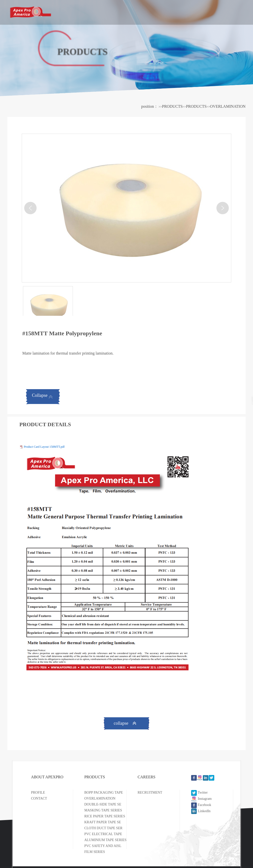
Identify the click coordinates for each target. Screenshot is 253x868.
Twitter (199, 793)
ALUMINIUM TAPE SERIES (105, 840)
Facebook (201, 805)
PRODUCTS (158, 11)
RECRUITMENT (150, 793)
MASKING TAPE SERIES (103, 810)
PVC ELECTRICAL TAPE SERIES (109, 834)
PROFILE (38, 793)
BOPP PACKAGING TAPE (104, 793)
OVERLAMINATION (228, 106)
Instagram (201, 799)
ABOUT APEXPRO (108, 11)
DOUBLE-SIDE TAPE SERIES (106, 804)
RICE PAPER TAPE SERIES (105, 816)
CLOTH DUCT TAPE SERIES (106, 828)
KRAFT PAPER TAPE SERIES (106, 822)
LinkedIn (201, 811)
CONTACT (39, 798)
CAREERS (200, 11)
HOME (63, 12)
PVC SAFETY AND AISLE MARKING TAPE (117, 846)
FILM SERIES (95, 852)
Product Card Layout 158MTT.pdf (44, 447)
